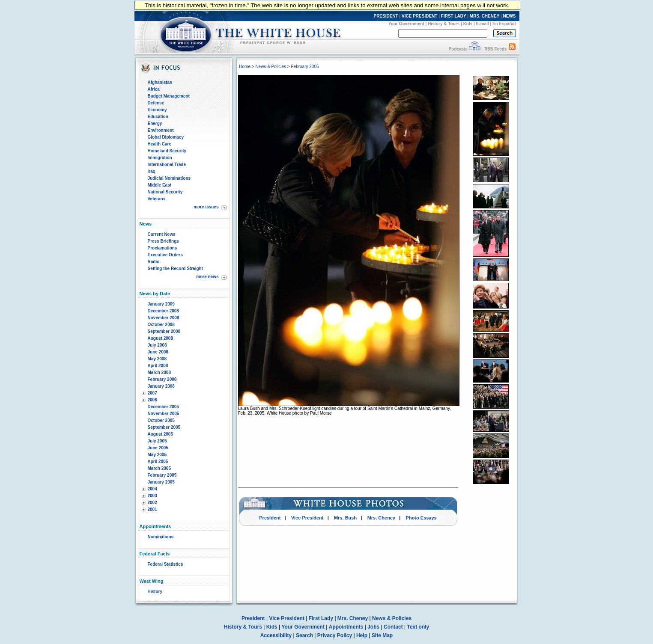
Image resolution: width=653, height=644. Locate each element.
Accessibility (276, 635)
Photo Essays (421, 518)
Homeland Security (167, 151)
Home (245, 67)
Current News (162, 234)
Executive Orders (165, 255)
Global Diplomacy (166, 137)
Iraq (152, 171)
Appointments (346, 627)
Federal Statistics (165, 564)
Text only (418, 627)
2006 (152, 400)
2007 (152, 393)
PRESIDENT (386, 16)
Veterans (157, 199)
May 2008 (157, 359)
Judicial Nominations (169, 178)
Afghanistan (160, 82)
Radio (154, 262)
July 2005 (157, 441)
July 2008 (157, 345)
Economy (157, 110)
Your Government (406, 24)
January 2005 (161, 482)
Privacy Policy (335, 635)
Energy (155, 123)
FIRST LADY (454, 16)
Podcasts (458, 49)
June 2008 (158, 352)
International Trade (167, 165)
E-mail (483, 24)
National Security (165, 192)
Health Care (160, 144)
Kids (468, 24)
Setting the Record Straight (175, 269)
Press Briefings (163, 241)
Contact (393, 627)
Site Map (382, 635)
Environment (161, 130)
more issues (206, 207)
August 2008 (160, 338)
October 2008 (161, 325)
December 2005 (163, 407)
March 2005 (159, 468)
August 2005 (160, 434)
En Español (504, 24)
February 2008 (162, 379)
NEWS (510, 16)
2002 (152, 503)
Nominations (161, 537)
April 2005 (158, 461)
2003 (152, 496)
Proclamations (163, 248)
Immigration (160, 158)
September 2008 (164, 331)
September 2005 (164, 427)
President (270, 518)
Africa (154, 89)
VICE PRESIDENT (419, 16)
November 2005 (164, 414)
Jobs (373, 627)
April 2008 (158, 366)
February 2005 (162, 475)
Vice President (307, 518)
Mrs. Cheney (381, 518)
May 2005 (157, 455)
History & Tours (444, 24)
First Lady (321, 618)
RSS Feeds (495, 49)
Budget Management (169, 96)
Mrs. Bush (345, 518)
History (155, 592)
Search (304, 635)
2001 (152, 509)
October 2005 (161, 420)
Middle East (160, 185)
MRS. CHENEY (485, 16)
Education (158, 117)
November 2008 (164, 318)
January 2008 (161, 386)
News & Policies (271, 67)
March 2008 (159, 372)
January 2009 (161, 304)
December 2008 (163, 311)
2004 (152, 489)
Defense (156, 103)
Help (362, 635)
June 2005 (158, 448)
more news (207, 277)
